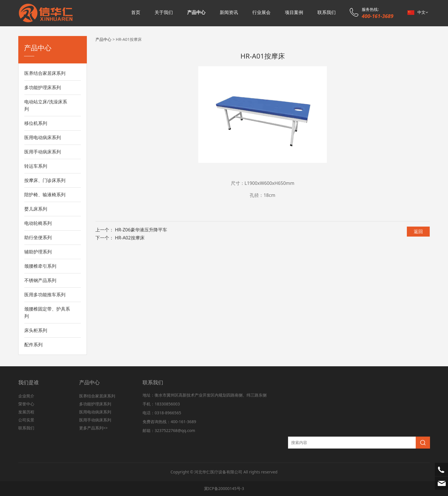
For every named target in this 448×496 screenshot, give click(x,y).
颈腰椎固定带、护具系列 (47, 312)
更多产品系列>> (93, 428)
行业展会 (261, 12)
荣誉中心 (26, 404)
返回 (418, 231)
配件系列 (33, 345)
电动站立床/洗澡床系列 (46, 105)
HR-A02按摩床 (130, 238)
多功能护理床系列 (43, 87)
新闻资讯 (229, 12)
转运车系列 (36, 166)
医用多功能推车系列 (45, 295)
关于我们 (164, 12)
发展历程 (26, 412)
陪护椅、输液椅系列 (45, 195)
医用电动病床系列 (43, 137)
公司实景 (26, 420)
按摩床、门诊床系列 (45, 180)
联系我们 (327, 12)
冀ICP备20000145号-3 (224, 488)
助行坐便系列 (38, 237)
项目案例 (294, 12)
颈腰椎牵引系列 (40, 266)
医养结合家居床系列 (45, 73)
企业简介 (26, 396)
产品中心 (196, 12)
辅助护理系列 (38, 252)
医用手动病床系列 (43, 152)
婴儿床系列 (36, 209)
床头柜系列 (36, 330)
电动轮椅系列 (38, 223)
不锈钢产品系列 (40, 280)
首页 (136, 12)
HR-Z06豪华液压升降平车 (141, 230)
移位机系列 (36, 123)
